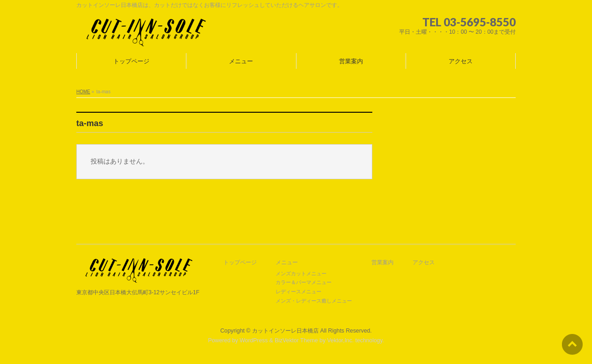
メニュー (287, 263)
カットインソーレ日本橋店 (285, 331)
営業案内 (382, 263)
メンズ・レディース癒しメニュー (314, 301)
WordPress (254, 340)
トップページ (240, 263)
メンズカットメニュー (301, 273)
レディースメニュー (299, 291)
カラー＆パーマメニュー (304, 282)
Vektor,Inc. (340, 340)
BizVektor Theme (296, 340)
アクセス (424, 263)
